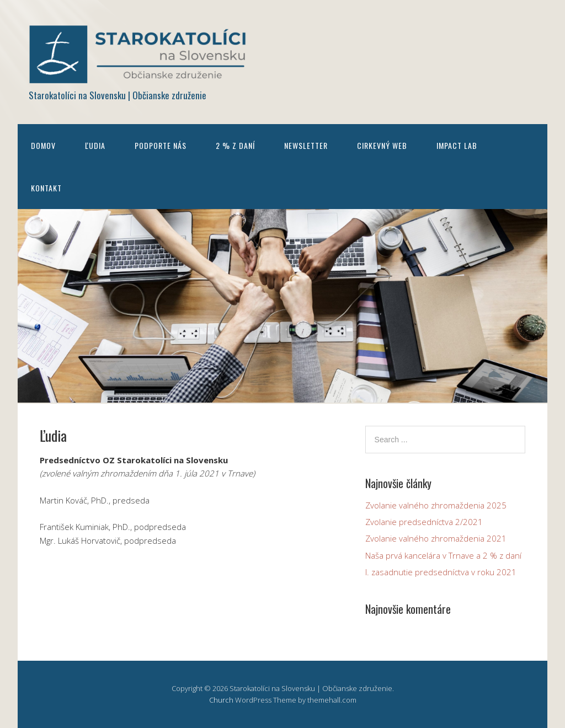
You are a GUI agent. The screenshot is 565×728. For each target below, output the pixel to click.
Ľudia (95, 145)
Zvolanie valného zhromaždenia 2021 (436, 538)
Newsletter (306, 145)
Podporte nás (161, 145)
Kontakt (46, 188)
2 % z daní (235, 145)
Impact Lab (457, 145)
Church (221, 700)
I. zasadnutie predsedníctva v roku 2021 (441, 572)
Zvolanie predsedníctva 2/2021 (424, 522)
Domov (43, 145)
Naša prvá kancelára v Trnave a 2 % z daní (443, 555)
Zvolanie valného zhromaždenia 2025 (436, 505)
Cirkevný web (382, 145)
